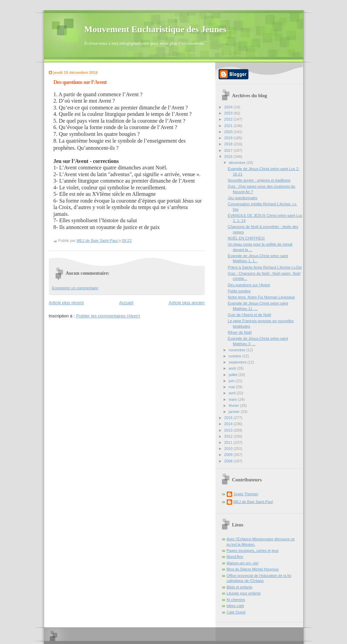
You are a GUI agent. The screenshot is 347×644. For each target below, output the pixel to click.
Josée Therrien (246, 494)
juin (232, 381)
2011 (229, 442)
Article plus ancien (187, 303)
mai (232, 387)
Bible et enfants (240, 587)
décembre (238, 163)
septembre (238, 362)
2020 (229, 132)
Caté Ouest (236, 612)
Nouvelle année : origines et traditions (259, 180)
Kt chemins (236, 600)
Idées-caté (236, 606)
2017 (229, 150)
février (234, 406)
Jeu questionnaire (242, 198)
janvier (235, 412)
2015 (229, 418)
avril (233, 393)
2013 (229, 430)
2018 (229, 144)
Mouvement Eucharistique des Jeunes (156, 29)
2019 (229, 138)
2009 (229, 455)
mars (233, 399)
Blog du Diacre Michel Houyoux (253, 569)
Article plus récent (66, 303)
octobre (236, 356)
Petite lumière (239, 291)
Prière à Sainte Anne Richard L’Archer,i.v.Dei (265, 267)
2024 (229, 107)
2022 (229, 119)
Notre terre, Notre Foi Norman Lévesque (261, 297)
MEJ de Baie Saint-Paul (253, 502)
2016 (229, 157)
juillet (233, 375)
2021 (229, 126)
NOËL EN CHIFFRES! (246, 238)
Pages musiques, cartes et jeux (253, 550)
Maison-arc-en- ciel (243, 563)
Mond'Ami (235, 557)
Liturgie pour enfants (244, 593)
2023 (229, 113)
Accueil (126, 303)
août (233, 368)
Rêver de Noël (240, 332)
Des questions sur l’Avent (249, 285)
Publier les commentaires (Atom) (108, 316)
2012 (229, 436)
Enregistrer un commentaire (75, 288)
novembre (238, 350)
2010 (229, 449)
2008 (229, 461)
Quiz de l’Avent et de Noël (249, 315)
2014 (229, 424)
